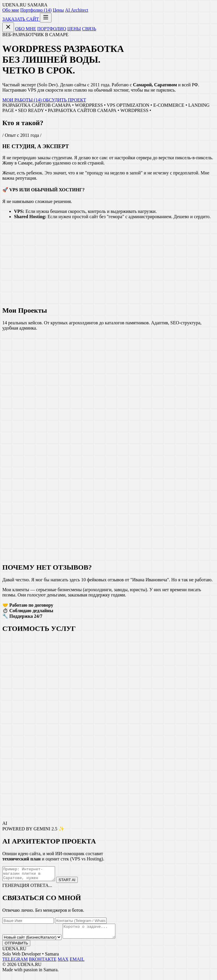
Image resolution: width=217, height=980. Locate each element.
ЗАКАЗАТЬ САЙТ (21, 19)
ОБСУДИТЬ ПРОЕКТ (65, 100)
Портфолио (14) (36, 10)
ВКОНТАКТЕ (43, 964)
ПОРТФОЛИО (52, 29)
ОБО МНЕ (26, 29)
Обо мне (11, 10)
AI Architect (77, 10)
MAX (63, 964)
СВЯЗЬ (89, 29)
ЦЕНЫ (74, 29)
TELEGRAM (15, 964)
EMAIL (77, 964)
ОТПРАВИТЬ (16, 948)
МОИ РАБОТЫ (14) (23, 100)
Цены (58, 10)
